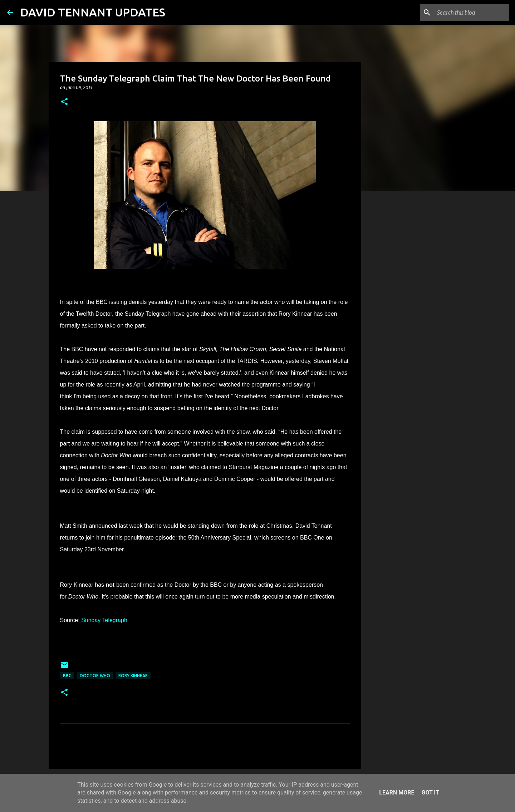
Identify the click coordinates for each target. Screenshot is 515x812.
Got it (430, 793)
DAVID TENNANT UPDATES (93, 12)
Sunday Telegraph (104, 620)
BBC (67, 676)
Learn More (397, 793)
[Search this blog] (472, 13)
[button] (64, 102)
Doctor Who (95, 676)
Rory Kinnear (133, 676)
